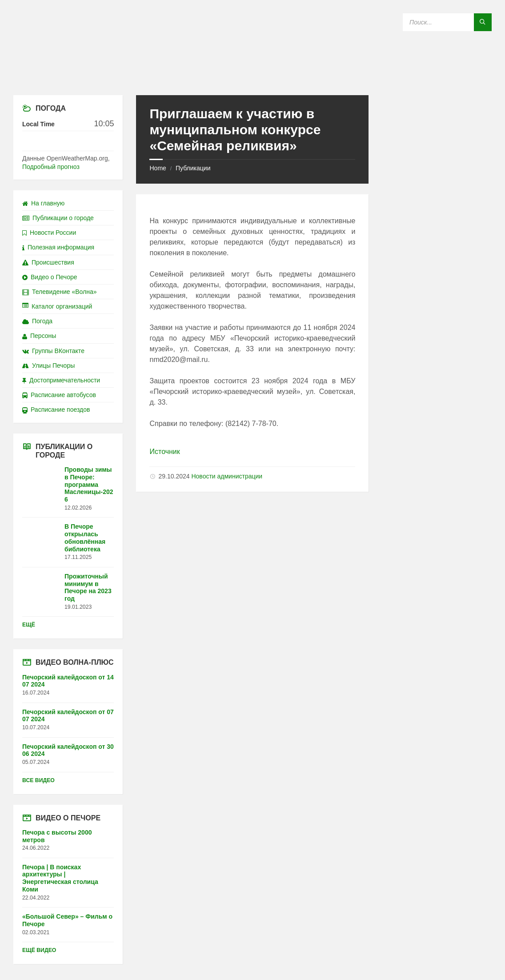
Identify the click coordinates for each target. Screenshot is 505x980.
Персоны (39, 336)
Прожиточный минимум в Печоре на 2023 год (88, 587)
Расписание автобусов (59, 395)
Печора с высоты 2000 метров (57, 836)
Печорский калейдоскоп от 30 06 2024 (68, 750)
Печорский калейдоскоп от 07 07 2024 (68, 716)
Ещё (29, 625)
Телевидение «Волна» (60, 292)
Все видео (38, 780)
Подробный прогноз (51, 167)
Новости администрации (227, 476)
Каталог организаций (57, 306)
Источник (164, 452)
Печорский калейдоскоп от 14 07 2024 (68, 681)
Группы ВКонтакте (53, 351)
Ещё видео (39, 950)
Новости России (49, 233)
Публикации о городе (58, 218)
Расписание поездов (56, 410)
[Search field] (447, 22)
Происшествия (48, 262)
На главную (43, 203)
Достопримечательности (61, 380)
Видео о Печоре (50, 277)
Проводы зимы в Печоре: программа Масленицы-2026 (89, 484)
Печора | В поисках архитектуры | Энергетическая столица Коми (60, 878)
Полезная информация (58, 247)
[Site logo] (252, 78)
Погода (37, 321)
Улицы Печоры (48, 365)
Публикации (193, 168)
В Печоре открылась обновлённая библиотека (85, 538)
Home (158, 168)
